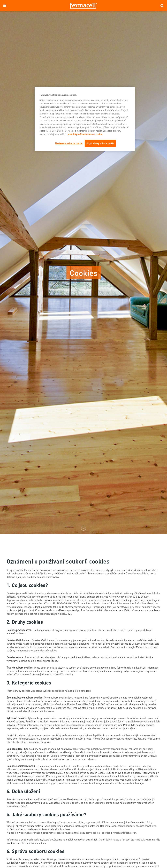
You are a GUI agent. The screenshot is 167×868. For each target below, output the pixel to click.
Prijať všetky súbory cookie (100, 143)
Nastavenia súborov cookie (69, 143)
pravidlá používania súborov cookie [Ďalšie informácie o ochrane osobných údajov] (85, 134)
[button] (5, 6)
